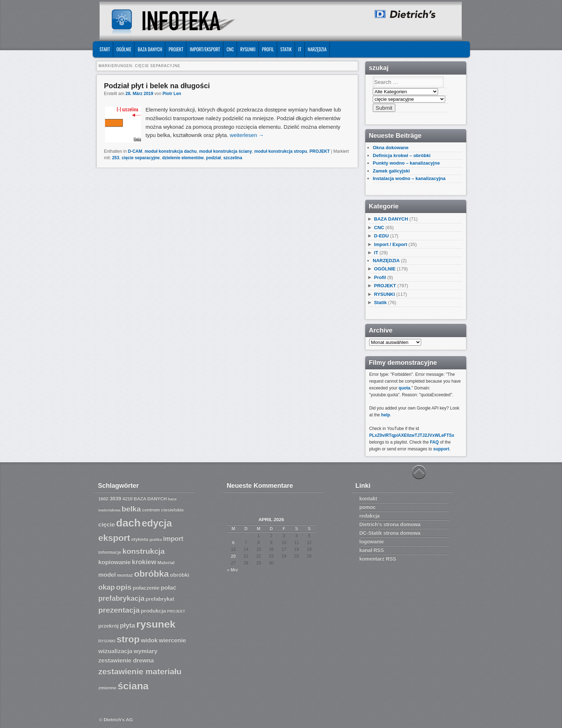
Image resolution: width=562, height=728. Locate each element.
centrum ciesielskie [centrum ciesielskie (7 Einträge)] (163, 510)
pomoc (368, 507)
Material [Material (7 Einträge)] (166, 563)
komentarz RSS (378, 559)
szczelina (233, 158)
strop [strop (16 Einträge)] (128, 639)
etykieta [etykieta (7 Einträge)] (140, 539)
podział (213, 158)
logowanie (372, 542)
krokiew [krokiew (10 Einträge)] (144, 562)
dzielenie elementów (183, 158)
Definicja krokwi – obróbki (402, 155)
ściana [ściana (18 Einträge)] (133, 686)
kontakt (368, 498)
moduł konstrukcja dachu (170, 151)
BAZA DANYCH (150, 49)
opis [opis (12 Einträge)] (124, 587)
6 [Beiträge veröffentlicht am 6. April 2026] (234, 543)
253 (116, 158)
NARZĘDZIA (317, 49)
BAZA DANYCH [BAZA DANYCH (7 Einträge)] (150, 499)
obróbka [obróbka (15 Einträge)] (151, 574)
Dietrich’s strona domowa (390, 524)
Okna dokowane (391, 148)
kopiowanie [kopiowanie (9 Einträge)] (114, 562)
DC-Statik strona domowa (390, 533)
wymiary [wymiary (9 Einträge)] (146, 651)
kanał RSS (372, 550)
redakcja (370, 516)
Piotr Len (172, 94)
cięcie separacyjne (140, 158)
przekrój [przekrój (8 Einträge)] (108, 626)
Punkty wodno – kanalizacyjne (406, 163)
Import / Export (391, 244)
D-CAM (135, 151)
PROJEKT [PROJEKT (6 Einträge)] (176, 611)
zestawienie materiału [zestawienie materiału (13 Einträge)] (140, 672)
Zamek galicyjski (391, 171)
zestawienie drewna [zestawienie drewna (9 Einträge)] (126, 660)
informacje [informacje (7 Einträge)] (110, 552)
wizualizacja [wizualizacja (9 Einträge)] (115, 651)
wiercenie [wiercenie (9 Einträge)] (172, 640)
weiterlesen (247, 135)
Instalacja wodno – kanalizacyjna (409, 178)
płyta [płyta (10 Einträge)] (128, 625)
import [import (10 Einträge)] (173, 539)
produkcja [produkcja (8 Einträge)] (153, 611)
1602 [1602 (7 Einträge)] (103, 499)
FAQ (434, 442)
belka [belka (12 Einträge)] (131, 509)
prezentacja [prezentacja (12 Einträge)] (119, 610)
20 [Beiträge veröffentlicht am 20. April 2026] (233, 556)
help (385, 415)
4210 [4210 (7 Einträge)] (128, 499)
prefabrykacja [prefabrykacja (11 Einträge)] (121, 598)
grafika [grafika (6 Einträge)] (156, 539)
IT (300, 49)
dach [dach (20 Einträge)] (128, 523)
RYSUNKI (248, 49)
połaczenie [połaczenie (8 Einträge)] (146, 588)
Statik (286, 49)
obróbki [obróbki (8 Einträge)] (180, 575)
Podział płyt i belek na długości (157, 86)
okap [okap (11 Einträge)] (106, 587)
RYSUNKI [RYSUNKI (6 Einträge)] (107, 641)
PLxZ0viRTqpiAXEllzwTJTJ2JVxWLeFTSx (412, 435)
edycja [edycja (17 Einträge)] (157, 523)
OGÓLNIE (124, 49)
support (441, 449)
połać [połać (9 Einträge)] (168, 588)
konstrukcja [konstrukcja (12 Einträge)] (144, 551)
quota (404, 388)
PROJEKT (176, 49)
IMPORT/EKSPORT (205, 49)
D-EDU (382, 236)
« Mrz (232, 570)
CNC (230, 49)
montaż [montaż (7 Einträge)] (125, 575)
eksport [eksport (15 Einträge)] (114, 538)
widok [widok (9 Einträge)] (149, 640)
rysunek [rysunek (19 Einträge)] (156, 624)
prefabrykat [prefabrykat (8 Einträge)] (160, 599)
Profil (268, 49)
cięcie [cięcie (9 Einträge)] (106, 524)
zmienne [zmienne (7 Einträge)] (107, 688)
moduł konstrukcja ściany (225, 151)
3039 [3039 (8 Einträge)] (116, 498)
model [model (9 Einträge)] (107, 575)
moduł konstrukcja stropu (280, 151)
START (104, 49)
